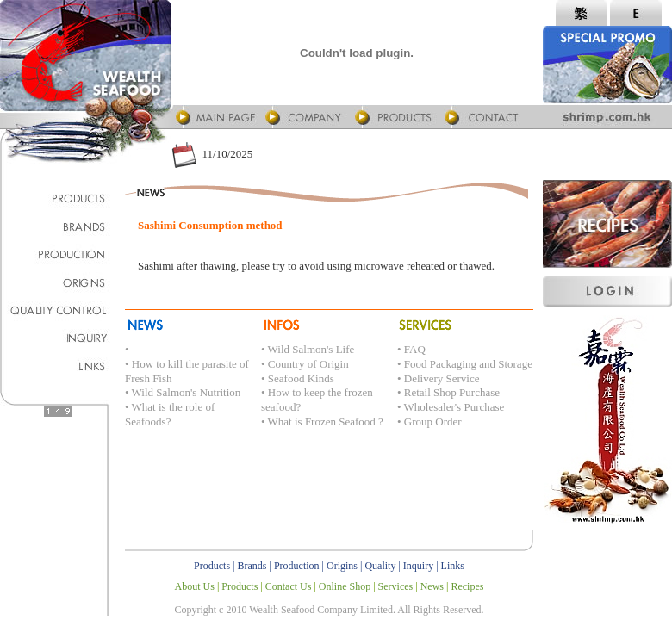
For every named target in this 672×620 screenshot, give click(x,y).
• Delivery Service (439, 378)
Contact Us (289, 586)
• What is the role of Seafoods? (170, 414)
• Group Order (429, 422)
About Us (195, 586)
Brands (252, 566)
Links (453, 566)
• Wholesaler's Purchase (451, 407)
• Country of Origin (305, 364)
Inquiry (418, 566)
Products (212, 566)
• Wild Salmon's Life (308, 349)
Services (396, 586)
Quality (380, 566)
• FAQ (411, 349)
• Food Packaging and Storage (465, 364)
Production (297, 566)
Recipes (467, 586)
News (432, 586)
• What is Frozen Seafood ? (322, 422)
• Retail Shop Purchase (448, 392)
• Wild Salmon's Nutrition (183, 392)
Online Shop (345, 586)
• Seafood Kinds (298, 378)
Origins (342, 566)
